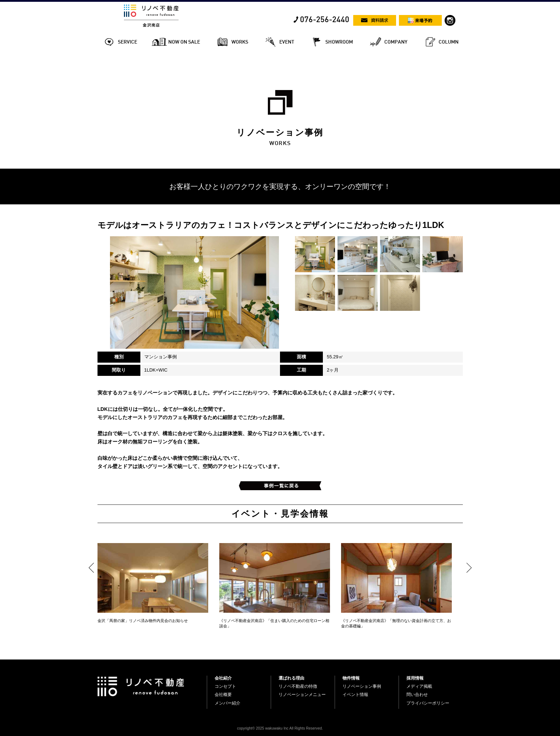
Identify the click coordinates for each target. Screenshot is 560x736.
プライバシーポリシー (428, 703)
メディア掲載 (419, 686)
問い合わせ (417, 695)
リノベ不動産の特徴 (298, 686)
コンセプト (225, 686)
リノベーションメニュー (302, 695)
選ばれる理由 (291, 678)
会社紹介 (223, 678)
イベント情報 (355, 695)
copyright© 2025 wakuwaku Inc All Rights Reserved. (280, 728)
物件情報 (351, 678)
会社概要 (223, 695)
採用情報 (415, 678)
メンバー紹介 (227, 703)
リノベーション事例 (362, 686)
